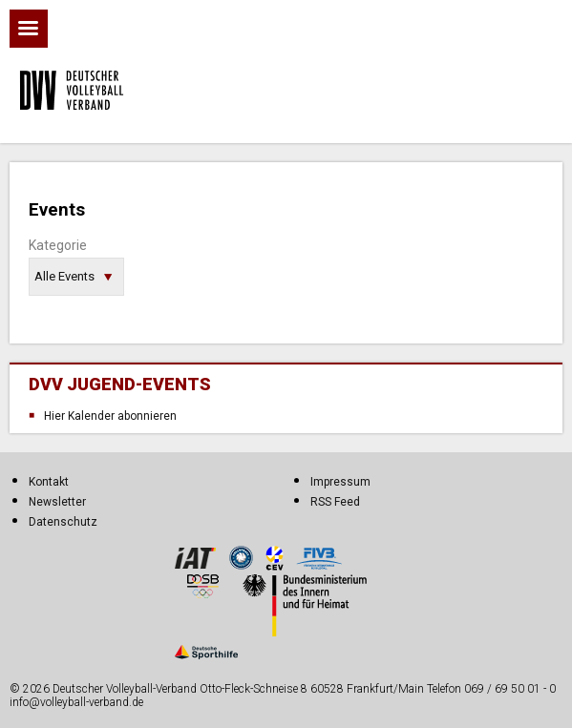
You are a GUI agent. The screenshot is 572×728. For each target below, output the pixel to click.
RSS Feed (335, 502)
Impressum (340, 482)
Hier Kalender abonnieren (110, 416)
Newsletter (57, 502)
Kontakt (49, 482)
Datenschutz (63, 522)
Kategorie (58, 245)
